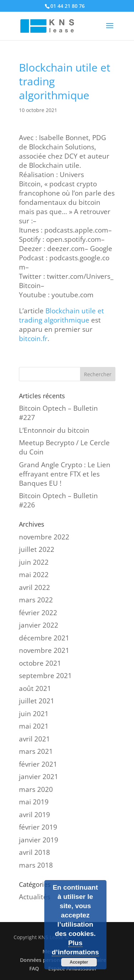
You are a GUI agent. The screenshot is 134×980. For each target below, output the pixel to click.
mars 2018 (36, 865)
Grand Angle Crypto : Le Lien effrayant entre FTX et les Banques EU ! (65, 474)
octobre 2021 (40, 663)
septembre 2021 (45, 676)
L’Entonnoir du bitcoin (54, 430)
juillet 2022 (37, 549)
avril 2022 (34, 587)
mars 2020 (36, 789)
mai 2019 (34, 802)
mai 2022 (34, 575)
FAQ (34, 968)
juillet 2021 (37, 701)
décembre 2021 (44, 638)
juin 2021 (34, 714)
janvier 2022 (39, 625)
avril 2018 (34, 852)
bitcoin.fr (33, 339)
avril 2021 (34, 739)
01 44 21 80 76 (68, 6)
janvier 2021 (39, 777)
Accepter (79, 962)
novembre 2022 (44, 537)
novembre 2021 (44, 650)
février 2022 (38, 613)
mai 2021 (34, 726)
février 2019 (38, 827)
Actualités (35, 897)
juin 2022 (34, 562)
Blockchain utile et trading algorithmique (61, 315)
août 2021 (35, 688)
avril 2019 (34, 815)
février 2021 (38, 764)
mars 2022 (36, 600)
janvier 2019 (39, 840)
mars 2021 (36, 751)
